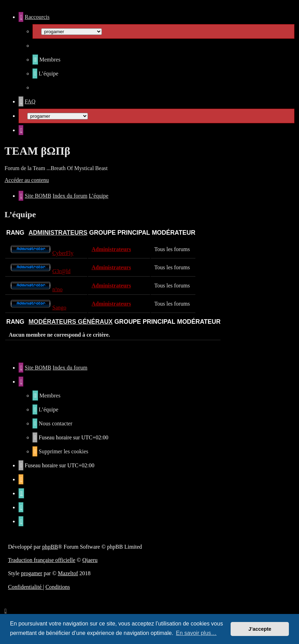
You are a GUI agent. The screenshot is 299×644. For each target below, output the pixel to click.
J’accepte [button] (260, 629)
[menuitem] (46, 60)
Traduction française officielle (42, 560)
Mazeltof (68, 573)
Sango (59, 308)
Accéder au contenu (27, 180)
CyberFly (63, 253)
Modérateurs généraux (71, 322)
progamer (32, 573)
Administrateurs (58, 233)
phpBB (50, 547)
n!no (57, 289)
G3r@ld (61, 271)
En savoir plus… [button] (196, 633)
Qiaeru (90, 560)
